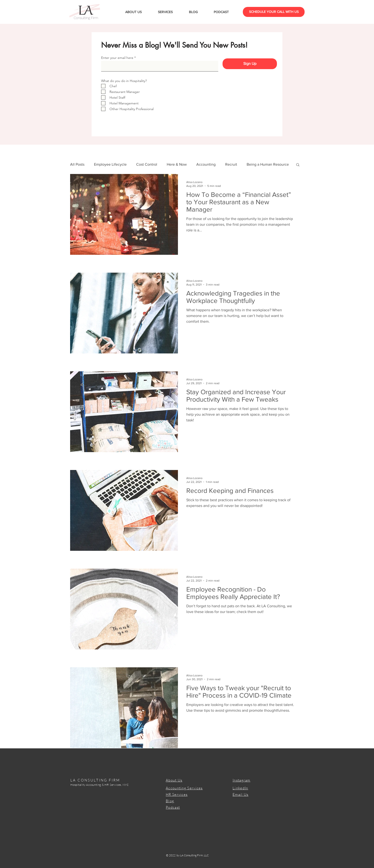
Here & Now (177, 164)
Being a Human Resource (268, 164)
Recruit (231, 164)
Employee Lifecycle (110, 164)
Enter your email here (117, 58)
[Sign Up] (250, 64)
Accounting (206, 164)
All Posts (77, 164)
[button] (298, 165)
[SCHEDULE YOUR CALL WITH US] (274, 12)
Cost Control (147, 164)
